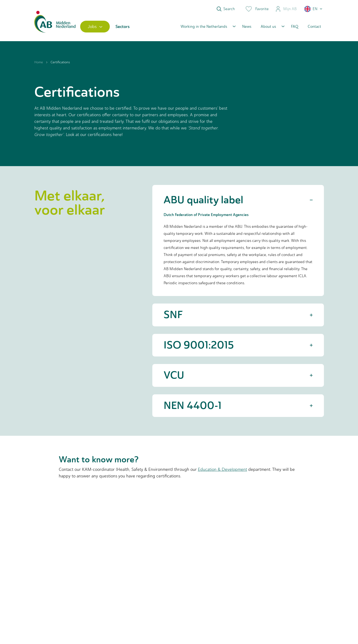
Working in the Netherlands (204, 26)
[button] (314, 9)
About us (268, 26)
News (247, 26)
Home (39, 62)
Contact (314, 26)
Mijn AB (286, 9)
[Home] (55, 26)
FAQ (295, 26)
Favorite (257, 9)
